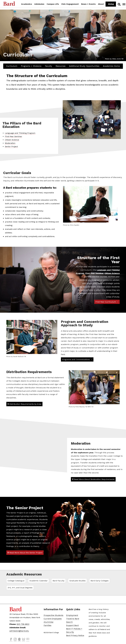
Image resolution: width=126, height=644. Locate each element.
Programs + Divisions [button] (31, 66)
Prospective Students (53, 615)
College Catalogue (16, 580)
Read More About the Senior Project (25, 552)
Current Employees (53, 618)
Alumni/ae (49, 622)
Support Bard (72, 625)
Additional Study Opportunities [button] (84, 66)
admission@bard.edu (19, 631)
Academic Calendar (39, 580)
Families (48, 625)
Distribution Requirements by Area (24, 404)
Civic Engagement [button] (70, 4)
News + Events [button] (88, 4)
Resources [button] (61, 66)
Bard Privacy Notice (75, 635)
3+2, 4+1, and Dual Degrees (20, 587)
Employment (72, 615)
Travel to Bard (73, 618)
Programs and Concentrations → (77, 359)
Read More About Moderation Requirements (93, 479)
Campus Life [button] (53, 4)
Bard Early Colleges (100, 580)
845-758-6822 (23, 624)
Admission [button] (39, 4)
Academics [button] (27, 4)
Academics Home (111, 66)
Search (119, 4)
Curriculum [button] (12, 66)
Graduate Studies (77, 580)
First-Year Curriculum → (107, 302)
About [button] (101, 4)
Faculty (49, 66)
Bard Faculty (59, 580)
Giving (111, 4)
